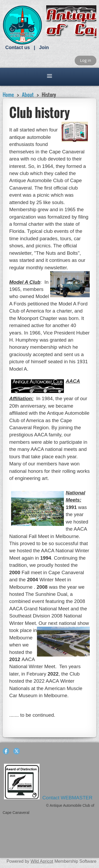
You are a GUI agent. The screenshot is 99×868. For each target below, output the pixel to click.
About (28, 95)
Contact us (18, 48)
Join (44, 48)
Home (8, 95)
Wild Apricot (42, 861)
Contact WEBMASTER (68, 798)
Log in (86, 60)
